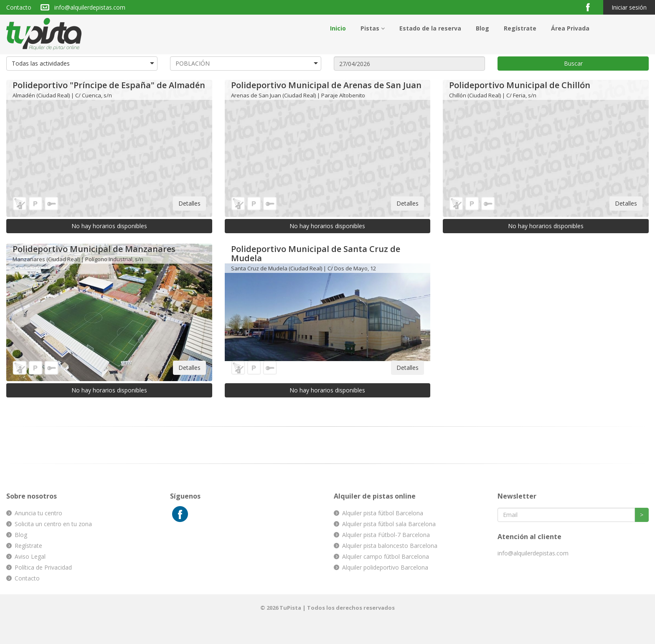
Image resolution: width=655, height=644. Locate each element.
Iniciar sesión (629, 7)
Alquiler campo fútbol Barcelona (386, 556)
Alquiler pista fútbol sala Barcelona (389, 524)
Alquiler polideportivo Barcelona (385, 567)
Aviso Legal (30, 556)
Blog (482, 28)
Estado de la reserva (430, 28)
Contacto (19, 7)
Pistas (373, 28)
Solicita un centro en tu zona (53, 524)
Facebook (591, 7)
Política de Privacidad (43, 567)
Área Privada (570, 28)
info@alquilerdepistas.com (90, 7)
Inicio (338, 28)
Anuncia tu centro (38, 513)
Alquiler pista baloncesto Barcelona (390, 546)
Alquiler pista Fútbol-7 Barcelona (386, 535)
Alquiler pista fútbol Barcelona (383, 513)
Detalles (189, 203)
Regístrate (520, 28)
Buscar (573, 63)
